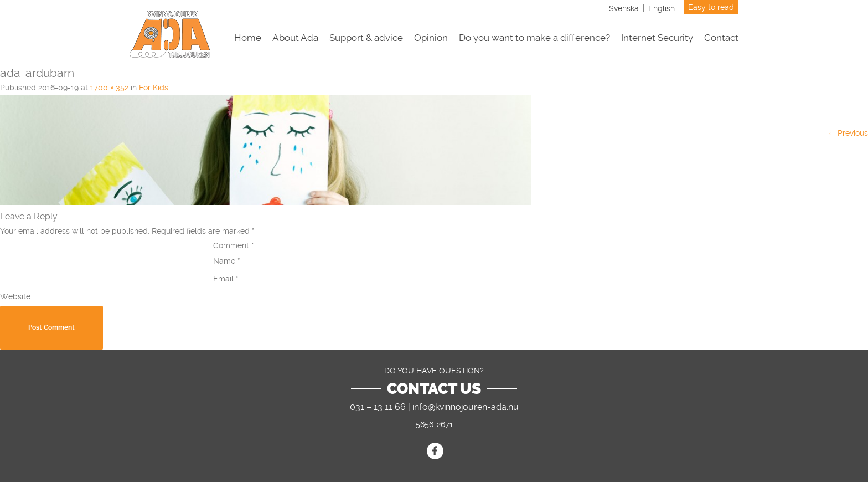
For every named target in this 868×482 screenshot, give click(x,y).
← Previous (848, 133)
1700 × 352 (109, 88)
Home (248, 38)
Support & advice (366, 38)
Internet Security (657, 38)
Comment (234, 245)
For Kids (154, 88)
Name (227, 261)
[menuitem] (624, 8)
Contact (721, 38)
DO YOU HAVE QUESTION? (434, 371)
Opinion (431, 38)
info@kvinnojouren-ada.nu (466, 407)
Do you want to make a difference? (534, 38)
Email (226, 279)
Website (15, 296)
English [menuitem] (662, 8)
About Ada (295, 38)
